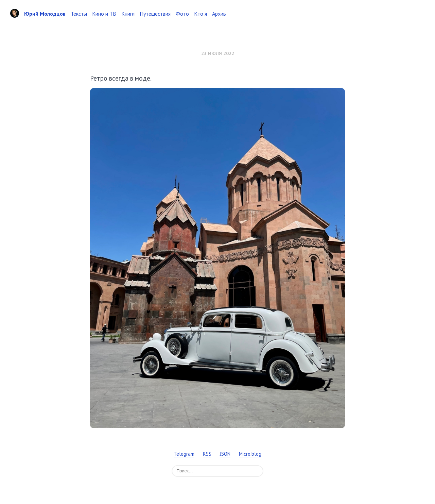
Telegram (184, 454)
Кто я (201, 14)
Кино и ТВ (104, 14)
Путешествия (155, 14)
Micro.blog (250, 454)
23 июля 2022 (218, 53)
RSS (207, 454)
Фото (182, 14)
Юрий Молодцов (45, 14)
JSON (225, 454)
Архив (219, 14)
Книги (128, 14)
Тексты (79, 14)
